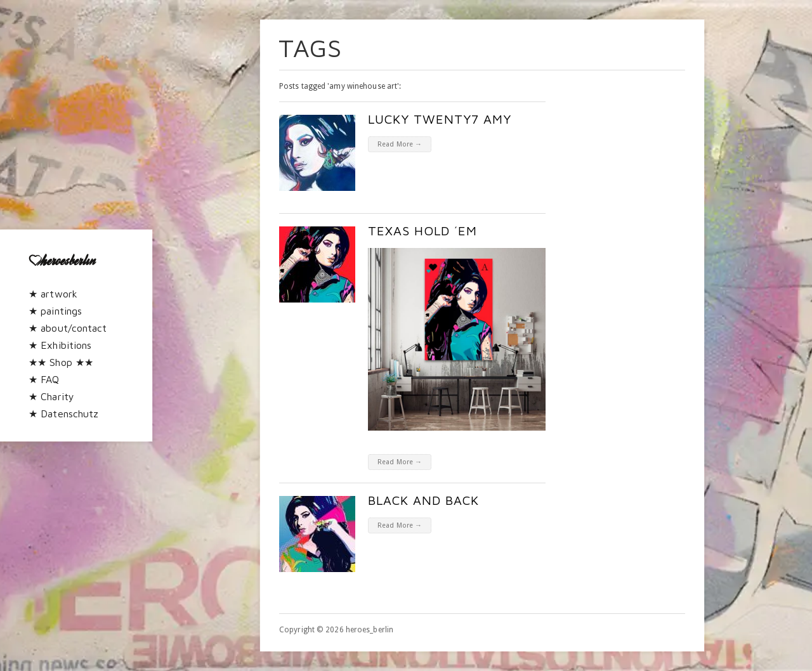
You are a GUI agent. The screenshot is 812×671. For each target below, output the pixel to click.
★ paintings (55, 311)
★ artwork (53, 294)
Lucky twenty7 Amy (440, 119)
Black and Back (423, 500)
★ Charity (51, 396)
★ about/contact (68, 328)
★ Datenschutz (63, 414)
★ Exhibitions (60, 345)
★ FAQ (44, 379)
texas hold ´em (422, 231)
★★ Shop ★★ (61, 362)
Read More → (400, 144)
